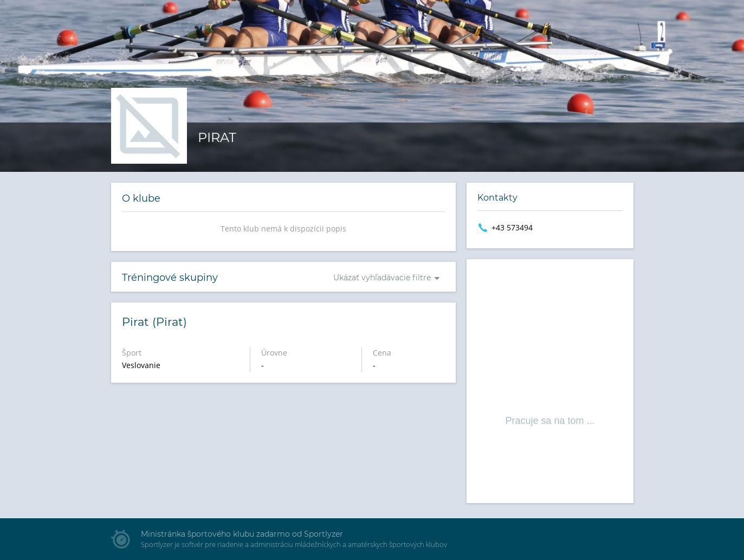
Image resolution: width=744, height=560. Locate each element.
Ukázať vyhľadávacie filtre (382, 278)
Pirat (217, 137)
